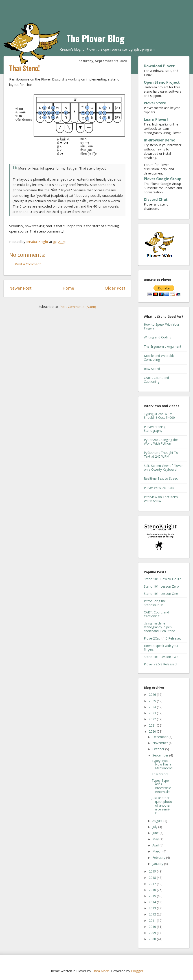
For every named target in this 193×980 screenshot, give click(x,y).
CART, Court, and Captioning (156, 380)
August (158, 821)
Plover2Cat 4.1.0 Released (163, 638)
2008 (153, 939)
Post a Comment (28, 264)
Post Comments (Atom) (78, 307)
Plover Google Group (163, 179)
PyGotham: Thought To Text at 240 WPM (161, 454)
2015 (153, 896)
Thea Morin (101, 971)
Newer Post (20, 288)
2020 (153, 731)
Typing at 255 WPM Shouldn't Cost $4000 (159, 416)
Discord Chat (156, 199)
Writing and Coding (158, 337)
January (158, 864)
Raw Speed (152, 369)
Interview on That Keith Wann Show (161, 499)
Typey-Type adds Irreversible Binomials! (161, 786)
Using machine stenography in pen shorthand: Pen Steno (160, 627)
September (161, 755)
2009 (153, 933)
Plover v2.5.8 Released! (160, 664)
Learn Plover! (156, 119)
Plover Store (155, 103)
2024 (153, 707)
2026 (153, 695)
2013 (153, 908)
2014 (153, 902)
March (157, 851)
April (156, 845)
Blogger (137, 971)
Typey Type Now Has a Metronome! (162, 764)
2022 (153, 719)
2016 (153, 890)
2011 (153, 921)
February (159, 858)
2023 (153, 713)
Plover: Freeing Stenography (155, 429)
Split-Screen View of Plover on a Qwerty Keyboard (163, 468)
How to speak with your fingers (161, 648)
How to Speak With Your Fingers (162, 326)
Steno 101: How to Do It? (162, 579)
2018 (153, 878)
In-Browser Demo (160, 140)
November (161, 743)
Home (68, 288)
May (156, 839)
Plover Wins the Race (159, 488)
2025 (153, 701)
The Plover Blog (95, 38)
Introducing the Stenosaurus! (155, 603)
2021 (153, 725)
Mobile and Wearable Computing (159, 358)
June (156, 833)
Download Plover (159, 66)
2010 (153, 927)
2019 (153, 871)
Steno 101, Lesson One (161, 594)
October (159, 749)
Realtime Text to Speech (162, 478)
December (160, 737)
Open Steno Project (162, 82)
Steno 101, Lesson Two (161, 657)
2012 (153, 914)
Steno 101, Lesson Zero (161, 586)
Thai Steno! (160, 774)
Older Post (115, 288)
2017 (153, 884)
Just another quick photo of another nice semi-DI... (162, 805)
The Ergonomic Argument (163, 346)
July (155, 827)
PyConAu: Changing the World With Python (161, 442)
